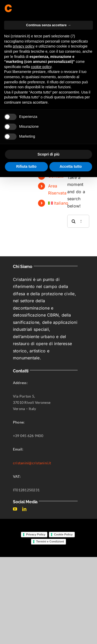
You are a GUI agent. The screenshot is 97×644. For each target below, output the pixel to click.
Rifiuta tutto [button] (26, 166)
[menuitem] (54, 203)
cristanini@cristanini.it (32, 463)
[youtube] (15, 509)
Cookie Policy (63, 534)
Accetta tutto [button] (71, 166)
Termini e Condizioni (50, 541)
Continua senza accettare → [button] (48, 25)
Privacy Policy (36, 534)
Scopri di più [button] (48, 154)
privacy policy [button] (24, 46)
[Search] (74, 221)
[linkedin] (24, 509)
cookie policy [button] (41, 67)
